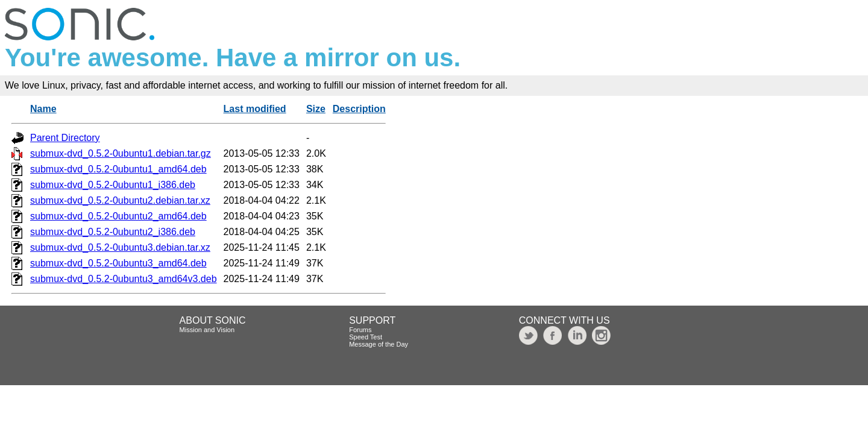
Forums (360, 330)
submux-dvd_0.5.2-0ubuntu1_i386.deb (113, 185)
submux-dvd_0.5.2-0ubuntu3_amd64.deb (118, 263)
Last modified (255, 109)
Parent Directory (65, 138)
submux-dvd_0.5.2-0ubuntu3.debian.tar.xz (120, 247)
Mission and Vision (207, 330)
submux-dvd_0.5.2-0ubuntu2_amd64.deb (118, 216)
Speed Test (366, 337)
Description (359, 109)
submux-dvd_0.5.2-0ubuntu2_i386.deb (113, 232)
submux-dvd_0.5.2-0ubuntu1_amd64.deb (118, 169)
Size (316, 109)
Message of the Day (379, 344)
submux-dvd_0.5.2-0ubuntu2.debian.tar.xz (120, 200)
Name (43, 109)
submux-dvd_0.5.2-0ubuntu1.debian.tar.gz (121, 153)
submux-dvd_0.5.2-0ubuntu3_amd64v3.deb (124, 279)
